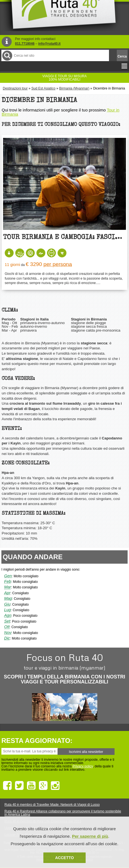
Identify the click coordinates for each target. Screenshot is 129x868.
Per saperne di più (90, 836)
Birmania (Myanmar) (74, 88)
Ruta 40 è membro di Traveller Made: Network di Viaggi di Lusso (52, 805)
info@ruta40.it (49, 44)
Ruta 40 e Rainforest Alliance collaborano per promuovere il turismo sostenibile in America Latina (63, 813)
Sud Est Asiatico (44, 88)
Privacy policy (83, 766)
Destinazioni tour (15, 88)
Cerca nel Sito (7, 55)
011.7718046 (25, 44)
